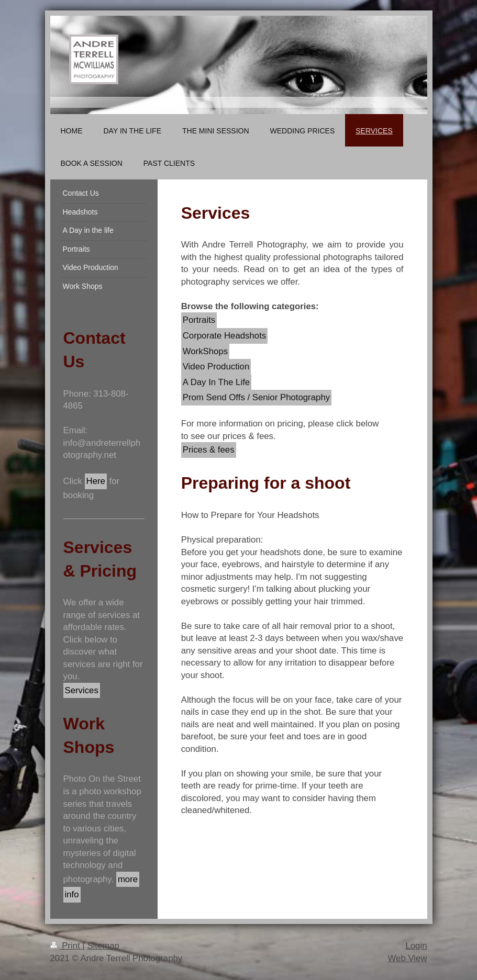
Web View (408, 958)
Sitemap (103, 946)
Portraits (199, 320)
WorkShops (205, 351)
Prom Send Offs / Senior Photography (256, 397)
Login (416, 946)
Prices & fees (209, 450)
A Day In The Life (216, 382)
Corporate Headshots (225, 336)
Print (66, 946)
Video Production (216, 367)
